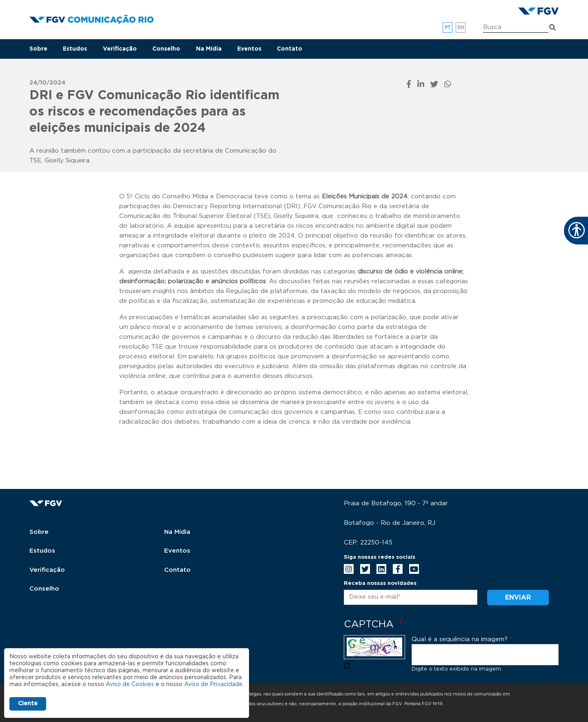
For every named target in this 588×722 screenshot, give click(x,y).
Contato (290, 49)
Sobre (38, 49)
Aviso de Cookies (130, 684)
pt (448, 28)
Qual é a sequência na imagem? (460, 639)
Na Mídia (209, 49)
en (461, 28)
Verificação (120, 49)
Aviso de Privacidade (213, 684)
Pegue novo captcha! (347, 666)
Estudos (75, 49)
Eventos (249, 49)
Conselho (166, 49)
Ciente (28, 704)
